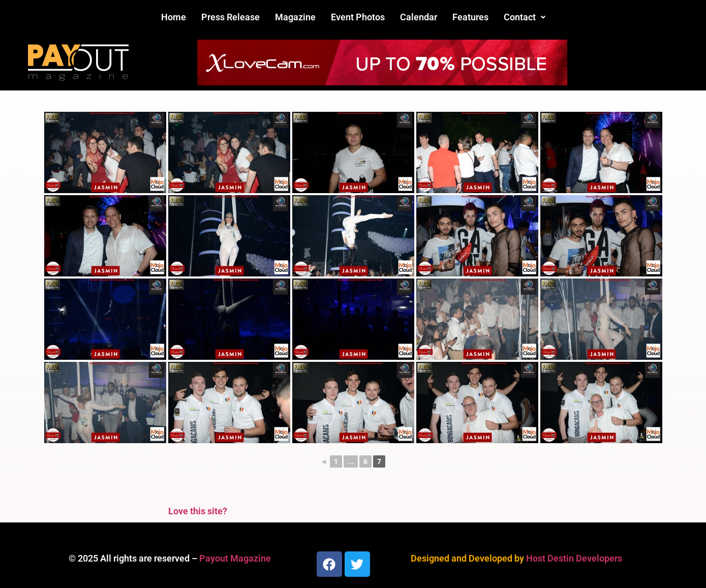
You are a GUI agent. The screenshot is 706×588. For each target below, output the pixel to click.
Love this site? (198, 511)
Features (470, 17)
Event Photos (358, 17)
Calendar (419, 17)
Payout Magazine (235, 558)
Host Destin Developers (574, 558)
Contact (525, 17)
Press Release (231, 17)
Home (174, 17)
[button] (525, 17)
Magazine (295, 17)
